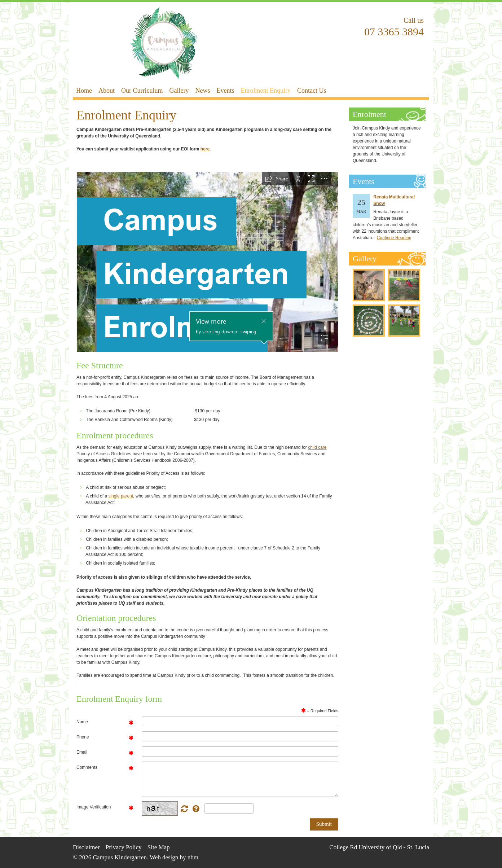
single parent (121, 496)
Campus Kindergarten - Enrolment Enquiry (164, 43)
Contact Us (312, 91)
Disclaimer (86, 847)
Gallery (179, 91)
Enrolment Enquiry (265, 91)
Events (225, 91)
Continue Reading (394, 238)
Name (82, 722)
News (202, 91)
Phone (83, 737)
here (205, 149)
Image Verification (94, 807)
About (107, 91)
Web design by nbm (174, 857)
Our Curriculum (142, 91)
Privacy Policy (124, 847)
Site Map (159, 847)
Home (84, 91)
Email (82, 752)
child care (317, 447)
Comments (87, 767)
